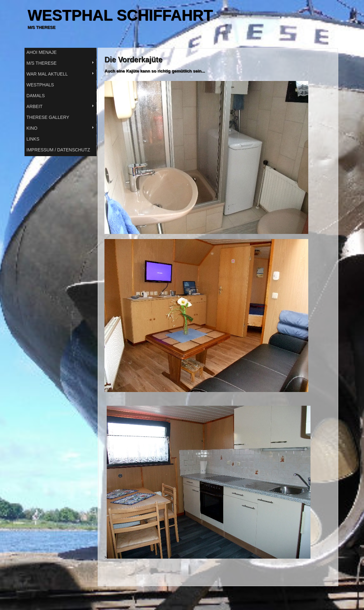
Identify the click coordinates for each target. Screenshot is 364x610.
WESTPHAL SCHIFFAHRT (120, 15)
